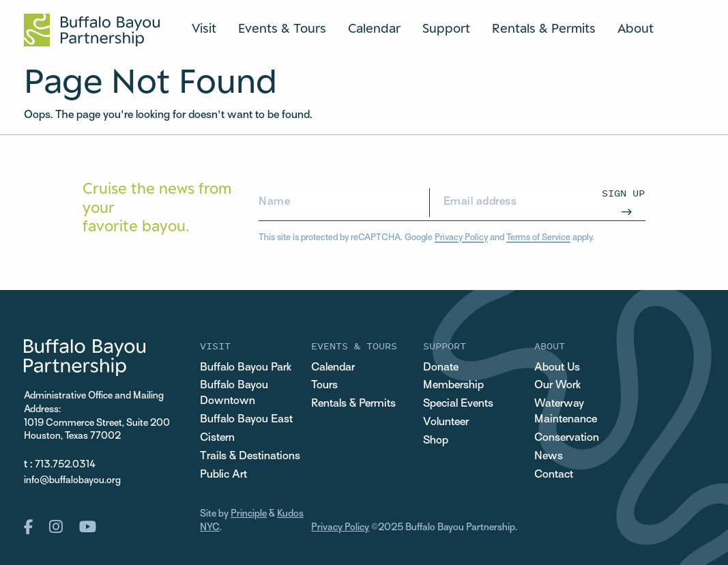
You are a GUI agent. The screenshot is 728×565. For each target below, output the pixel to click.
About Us (557, 368)
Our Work (557, 386)
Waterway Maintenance (566, 412)
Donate (441, 368)
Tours (324, 386)
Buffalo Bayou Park (246, 368)
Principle (249, 514)
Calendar (374, 28)
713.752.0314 (65, 465)
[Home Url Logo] (92, 30)
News (549, 457)
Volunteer (446, 422)
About (636, 28)
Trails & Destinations (250, 457)
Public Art (223, 475)
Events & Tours (282, 28)
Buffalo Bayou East (246, 420)
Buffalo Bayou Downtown (234, 393)
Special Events (458, 404)
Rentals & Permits (544, 28)
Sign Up (623, 193)
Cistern (217, 438)
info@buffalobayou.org (72, 481)
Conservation (567, 438)
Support (446, 28)
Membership (453, 386)
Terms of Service (538, 238)
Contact (554, 475)
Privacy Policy (461, 238)
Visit (204, 28)
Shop (436, 441)
